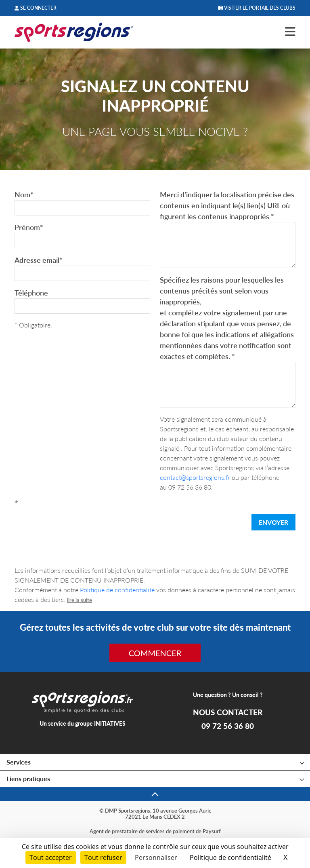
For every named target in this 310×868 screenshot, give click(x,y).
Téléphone (31, 293)
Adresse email (39, 260)
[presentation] (76, 524)
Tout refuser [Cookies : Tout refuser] (103, 857)
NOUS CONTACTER (228, 712)
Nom (24, 194)
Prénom (29, 227)
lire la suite (80, 600)
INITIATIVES (110, 723)
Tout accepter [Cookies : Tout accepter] (51, 857)
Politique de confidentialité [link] (230, 857)
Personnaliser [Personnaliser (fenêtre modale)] (156, 857)
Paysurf (212, 831)
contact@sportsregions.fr (195, 477)
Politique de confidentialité (117, 590)
